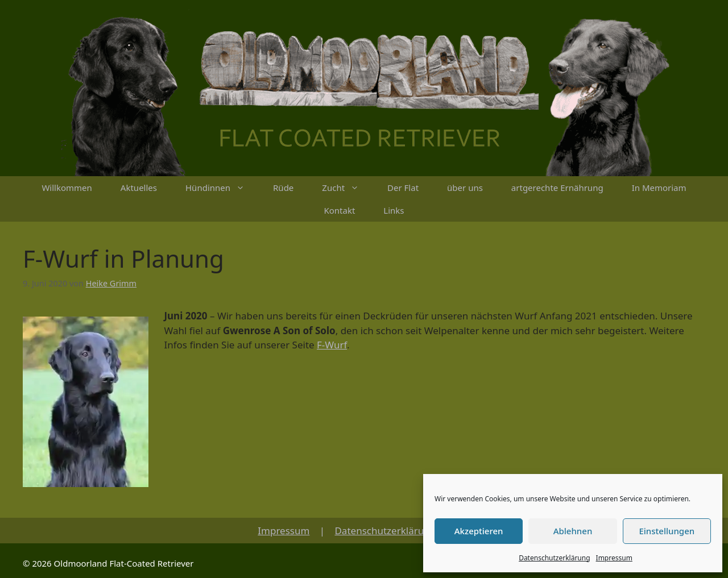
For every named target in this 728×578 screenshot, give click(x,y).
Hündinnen (222, 188)
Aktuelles (139, 188)
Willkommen (67, 188)
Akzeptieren (479, 531)
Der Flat (403, 188)
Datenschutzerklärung (554, 558)
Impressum (614, 558)
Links (394, 210)
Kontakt (339, 210)
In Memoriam (659, 188)
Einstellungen (667, 531)
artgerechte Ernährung (557, 188)
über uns (465, 188)
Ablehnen (573, 531)
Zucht (348, 188)
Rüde (283, 188)
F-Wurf (332, 345)
